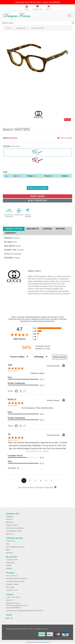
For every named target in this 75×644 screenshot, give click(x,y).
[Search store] (38, 23)
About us (10, 534)
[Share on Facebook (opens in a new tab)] (16, 391)
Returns (9, 519)
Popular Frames (12, 584)
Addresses (10, 563)
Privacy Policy (12, 525)
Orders (9, 565)
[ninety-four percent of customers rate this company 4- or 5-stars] (37, 347)
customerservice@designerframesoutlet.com (25, 611)
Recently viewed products (17, 578)
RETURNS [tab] (60, 229)
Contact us (11, 541)
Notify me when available (37, 188)
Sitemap (9, 553)
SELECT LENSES (37, 196)
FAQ (8, 544)
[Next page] (52, 481)
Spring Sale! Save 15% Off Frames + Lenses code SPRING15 (38, 2)
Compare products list (15, 581)
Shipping (9, 516)
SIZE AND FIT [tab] (33, 229)
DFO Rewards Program (15, 547)
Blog (8, 550)
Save (67, 120)
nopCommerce (43, 642)
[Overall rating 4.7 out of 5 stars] (20, 335)
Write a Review (60, 357)
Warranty (10, 522)
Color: (7, 146)
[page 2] (30, 481)
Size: (5, 172)
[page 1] (24, 481)
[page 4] (41, 481)
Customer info (12, 560)
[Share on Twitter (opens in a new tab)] (21, 391)
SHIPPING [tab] (47, 229)
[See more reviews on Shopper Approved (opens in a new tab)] (25, 391)
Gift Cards (10, 587)
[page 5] (46, 481)
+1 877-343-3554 (13, 597)
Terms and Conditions (15, 528)
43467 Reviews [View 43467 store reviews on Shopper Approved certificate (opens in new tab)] (22, 339)
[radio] (50, 328)
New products (12, 576)
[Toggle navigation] (70, 15)
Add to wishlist (65, 138)
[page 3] (35, 481)
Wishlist (9, 568)
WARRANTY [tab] (11, 233)
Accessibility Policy (14, 531)
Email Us (9, 600)
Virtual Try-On (12, 590)
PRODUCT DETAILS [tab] (14, 229)
